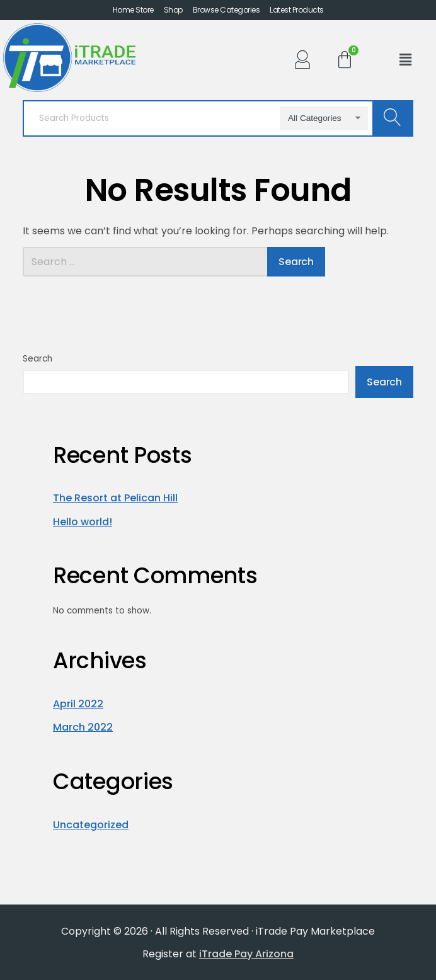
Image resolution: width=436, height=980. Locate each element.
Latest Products (297, 10)
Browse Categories (227, 10)
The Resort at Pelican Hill (115, 498)
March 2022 (83, 727)
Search (37, 359)
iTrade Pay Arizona (246, 954)
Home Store (133, 10)
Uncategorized (91, 825)
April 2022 (78, 704)
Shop (173, 10)
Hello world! (83, 522)
